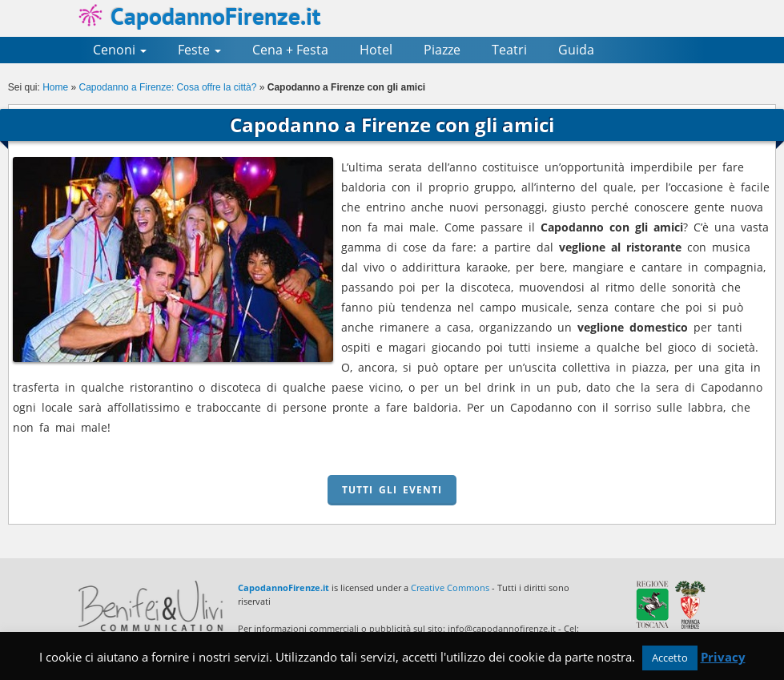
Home (55, 87)
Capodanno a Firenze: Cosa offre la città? (168, 87)
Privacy (723, 657)
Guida (576, 50)
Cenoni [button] (120, 50)
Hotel (376, 50)
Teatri (509, 50)
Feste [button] (199, 50)
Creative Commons (450, 587)
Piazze (442, 50)
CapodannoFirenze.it (199, 16)
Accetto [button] (670, 658)
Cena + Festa (290, 50)
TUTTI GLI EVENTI (392, 490)
